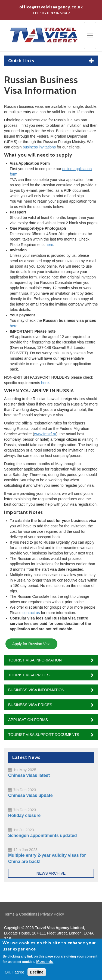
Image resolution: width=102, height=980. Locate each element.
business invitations (39, 147)
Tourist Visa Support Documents (44, 735)
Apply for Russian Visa (31, 644)
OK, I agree (14, 974)
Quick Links (21, 61)
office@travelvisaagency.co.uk (51, 7)
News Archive (51, 873)
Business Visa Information (36, 690)
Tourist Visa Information (35, 660)
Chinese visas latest (29, 775)
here (50, 245)
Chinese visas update (30, 795)
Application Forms (28, 720)
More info (45, 963)
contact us (31, 613)
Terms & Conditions (21, 914)
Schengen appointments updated (42, 835)
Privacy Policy (52, 914)
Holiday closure (24, 815)
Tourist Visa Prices (29, 675)
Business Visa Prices (30, 705)
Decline (37, 974)
